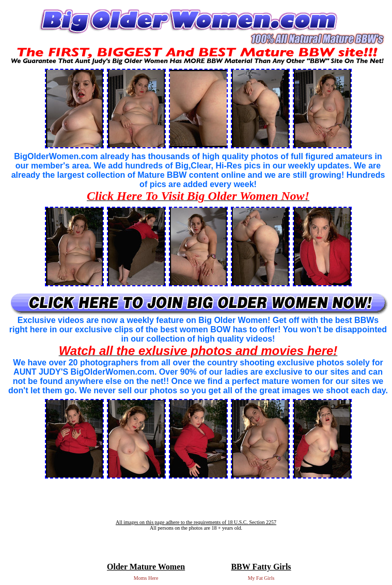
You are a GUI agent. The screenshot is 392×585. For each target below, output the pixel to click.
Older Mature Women (146, 567)
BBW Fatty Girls (261, 567)
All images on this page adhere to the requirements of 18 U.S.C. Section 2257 (196, 522)
